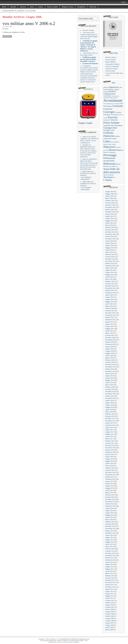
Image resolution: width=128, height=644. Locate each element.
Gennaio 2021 (110, 335)
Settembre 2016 (110, 452)
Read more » (7, 36)
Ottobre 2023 (110, 263)
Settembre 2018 (110, 398)
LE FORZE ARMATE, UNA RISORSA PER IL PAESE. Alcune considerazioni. (89, 140)
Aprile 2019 (109, 382)
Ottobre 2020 (110, 342)
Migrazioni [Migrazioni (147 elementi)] (109, 147)
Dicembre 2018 (110, 391)
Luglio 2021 (109, 324)
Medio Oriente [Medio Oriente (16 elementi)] (112, 144)
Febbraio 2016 (110, 468)
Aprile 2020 (109, 356)
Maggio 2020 (110, 353)
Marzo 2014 (109, 520)
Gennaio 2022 (110, 311)
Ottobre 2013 (110, 531)
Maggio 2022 (110, 302)
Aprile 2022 (109, 304)
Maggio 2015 (110, 488)
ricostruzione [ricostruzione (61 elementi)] (109, 161)
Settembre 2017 (110, 425)
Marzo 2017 (109, 439)
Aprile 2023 (109, 277)
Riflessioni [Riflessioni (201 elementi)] (110, 164)
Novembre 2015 (110, 475)
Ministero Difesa (111, 57)
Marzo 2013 (109, 546)
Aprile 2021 (109, 331)
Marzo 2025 (109, 225)
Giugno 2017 (109, 432)
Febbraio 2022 (110, 308)
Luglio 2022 (109, 297)
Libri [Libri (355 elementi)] (107, 141)
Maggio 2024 (110, 248)
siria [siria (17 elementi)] (116, 166)
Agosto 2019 (109, 373)
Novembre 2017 (110, 421)
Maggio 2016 (110, 461)
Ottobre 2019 (110, 369)
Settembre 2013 (110, 533)
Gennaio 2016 (110, 470)
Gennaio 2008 (110, 621)
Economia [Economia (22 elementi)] (118, 112)
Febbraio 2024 (110, 254)
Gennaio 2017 (110, 443)
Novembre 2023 (110, 261)
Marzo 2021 (109, 333)
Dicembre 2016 (110, 445)
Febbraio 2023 (110, 281)
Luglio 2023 (109, 270)
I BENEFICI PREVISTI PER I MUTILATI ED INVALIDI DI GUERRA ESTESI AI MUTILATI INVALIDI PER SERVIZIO (88, 151)
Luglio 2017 (109, 430)
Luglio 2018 (109, 403)
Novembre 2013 (110, 528)
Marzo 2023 (109, 279)
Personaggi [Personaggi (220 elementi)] (110, 155)
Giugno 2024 (109, 245)
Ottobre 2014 (110, 504)
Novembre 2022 (110, 288)
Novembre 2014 (110, 502)
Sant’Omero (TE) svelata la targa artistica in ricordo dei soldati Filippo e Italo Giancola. (89, 36)
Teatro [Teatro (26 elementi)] (105, 175)
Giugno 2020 (109, 351)
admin (6, 29)
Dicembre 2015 (110, 472)
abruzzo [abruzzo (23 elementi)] (106, 87)
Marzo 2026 (109, 198)
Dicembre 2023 (110, 259)
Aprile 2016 (109, 463)
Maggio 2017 (110, 434)
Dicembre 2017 (110, 418)
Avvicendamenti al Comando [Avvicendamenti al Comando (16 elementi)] (111, 104)
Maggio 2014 (110, 515)
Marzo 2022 (109, 306)
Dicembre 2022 (110, 286)
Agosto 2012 (109, 562)
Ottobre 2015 (110, 477)
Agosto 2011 (109, 589)
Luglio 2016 (109, 457)
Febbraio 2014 (110, 522)
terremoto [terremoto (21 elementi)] (111, 175)
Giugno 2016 (109, 459)
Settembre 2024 (110, 239)
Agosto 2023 (109, 268)
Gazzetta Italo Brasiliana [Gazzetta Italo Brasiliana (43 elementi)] (113, 125)
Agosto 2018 (109, 400)
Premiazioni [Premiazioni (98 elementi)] (109, 158)
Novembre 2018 (110, 394)
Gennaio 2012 (110, 578)
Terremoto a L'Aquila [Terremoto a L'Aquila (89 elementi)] (109, 179)
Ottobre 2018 (110, 396)
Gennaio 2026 (110, 203)
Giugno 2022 (109, 299)
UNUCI (108, 75)
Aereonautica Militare (112, 64)
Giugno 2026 (109, 192)
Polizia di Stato (110, 71)
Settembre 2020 (110, 344)
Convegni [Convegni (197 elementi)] (109, 112)
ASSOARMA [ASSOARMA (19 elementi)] (107, 96)
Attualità (13, 7)
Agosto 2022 (109, 295)
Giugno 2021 (109, 326)
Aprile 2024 (109, 250)
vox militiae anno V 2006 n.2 (29, 23)
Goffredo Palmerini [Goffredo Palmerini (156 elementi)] (109, 134)
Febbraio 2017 (110, 441)
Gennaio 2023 (110, 284)
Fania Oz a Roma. (88, 30)
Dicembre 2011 (110, 580)
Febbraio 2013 (110, 549)
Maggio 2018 (110, 407)
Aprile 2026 (109, 196)
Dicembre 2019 (110, 364)
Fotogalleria (81, 7)
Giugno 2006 (109, 625)
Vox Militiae (52, 639)
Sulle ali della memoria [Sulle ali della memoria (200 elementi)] (112, 171)
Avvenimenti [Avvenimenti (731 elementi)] (113, 100)
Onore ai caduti (52, 7)
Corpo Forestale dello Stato (114, 73)
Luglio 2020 (109, 349)
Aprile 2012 (109, 571)
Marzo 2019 (109, 385)
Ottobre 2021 (110, 317)
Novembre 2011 (110, 582)
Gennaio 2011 (110, 600)
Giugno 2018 (109, 405)
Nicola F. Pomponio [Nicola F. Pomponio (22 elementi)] (109, 152)
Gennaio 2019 (110, 389)
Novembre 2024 (110, 234)
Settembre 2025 (110, 212)
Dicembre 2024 (110, 232)
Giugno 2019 (109, 378)
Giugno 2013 (109, 540)
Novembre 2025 (110, 207)
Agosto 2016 (109, 454)
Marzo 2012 (109, 573)
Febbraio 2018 (110, 414)
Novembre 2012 (110, 555)
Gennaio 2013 (110, 551)
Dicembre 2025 (110, 205)
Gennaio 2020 (110, 362)
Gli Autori (31, 11)
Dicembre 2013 (110, 526)
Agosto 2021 (109, 322)
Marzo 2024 (109, 252)
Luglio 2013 (109, 537)
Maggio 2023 (110, 275)
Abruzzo (23, 7)
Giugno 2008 (109, 618)
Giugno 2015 (109, 486)
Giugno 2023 (109, 272)
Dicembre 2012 (110, 553)
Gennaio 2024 (110, 257)
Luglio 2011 (109, 591)
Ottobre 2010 (110, 603)
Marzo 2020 (109, 358)
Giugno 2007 (109, 623)
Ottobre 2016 (110, 450)
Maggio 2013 (110, 542)
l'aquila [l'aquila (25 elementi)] (114, 139)
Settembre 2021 (110, 320)
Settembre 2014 (110, 506)
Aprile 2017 (109, 436)
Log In (123, 2)
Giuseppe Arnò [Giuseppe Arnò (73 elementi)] (110, 128)
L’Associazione (8, 11)
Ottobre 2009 (110, 609)
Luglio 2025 (109, 216)
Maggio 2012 (110, 569)
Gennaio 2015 (110, 497)
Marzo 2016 (109, 466)
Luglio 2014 (109, 511)
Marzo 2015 (109, 493)
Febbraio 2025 (110, 227)
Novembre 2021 (110, 315)
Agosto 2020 (109, 347)
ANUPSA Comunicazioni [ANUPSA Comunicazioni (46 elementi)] (110, 93)
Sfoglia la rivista (67, 7)
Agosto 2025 (109, 214)
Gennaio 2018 (110, 416)
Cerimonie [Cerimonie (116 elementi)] (118, 106)
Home (4, 7)
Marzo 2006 (109, 630)
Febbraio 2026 (110, 201)
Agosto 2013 (109, 535)
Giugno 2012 (109, 567)
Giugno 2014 (109, 513)
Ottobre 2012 (110, 558)
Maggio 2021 (110, 329)
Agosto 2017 (109, 427)
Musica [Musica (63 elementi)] (120, 150)
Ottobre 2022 (110, 290)
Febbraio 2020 (110, 360)
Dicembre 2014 (110, 499)
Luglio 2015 (109, 484)
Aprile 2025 (109, 223)
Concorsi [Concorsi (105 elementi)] (108, 109)
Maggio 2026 (110, 194)
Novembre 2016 (110, 448)
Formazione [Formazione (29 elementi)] (114, 120)
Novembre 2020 (110, 340)
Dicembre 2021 (110, 313)
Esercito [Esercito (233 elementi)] (113, 117)
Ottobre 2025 (110, 209)
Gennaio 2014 (110, 524)
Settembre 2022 (110, 293)
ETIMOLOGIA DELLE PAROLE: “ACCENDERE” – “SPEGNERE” (88, 176)
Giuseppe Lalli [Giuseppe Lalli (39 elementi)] (109, 130)
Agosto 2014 (109, 508)
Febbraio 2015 (110, 495)
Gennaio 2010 (110, 607)
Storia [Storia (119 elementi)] (106, 169)
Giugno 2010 (109, 605)
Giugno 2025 (109, 218)
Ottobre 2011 (109, 585)
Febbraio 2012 (110, 576)
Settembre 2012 (110, 560)
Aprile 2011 (109, 598)
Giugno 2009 (109, 612)
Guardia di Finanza (111, 69)
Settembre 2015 (110, 479)
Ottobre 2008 (110, 616)
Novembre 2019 (110, 367)
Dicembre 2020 (110, 338)
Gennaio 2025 (110, 230)
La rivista (21, 11)
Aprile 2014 (109, 517)
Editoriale (93, 7)
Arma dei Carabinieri (112, 66)
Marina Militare (110, 62)
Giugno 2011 (109, 594)
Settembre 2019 (110, 371)
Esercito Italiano (111, 60)
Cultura (40, 7)
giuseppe (85, 145)
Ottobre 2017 (110, 423)
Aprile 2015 (109, 490)
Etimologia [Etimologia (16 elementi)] (106, 120)
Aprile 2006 (109, 627)
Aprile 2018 (109, 409)
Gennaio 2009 (110, 614)
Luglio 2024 (109, 243)
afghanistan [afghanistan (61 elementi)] (114, 87)
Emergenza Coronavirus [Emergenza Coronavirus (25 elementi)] (111, 115)
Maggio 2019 (110, 380)
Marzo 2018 (109, 412)
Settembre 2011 (110, 587)
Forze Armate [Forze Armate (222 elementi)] (111, 123)
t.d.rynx (64, 642)
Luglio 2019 (109, 376)
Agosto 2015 (109, 481)
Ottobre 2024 (110, 236)
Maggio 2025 (110, 221)
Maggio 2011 (110, 596)
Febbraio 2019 (110, 387)
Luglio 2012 (109, 564)
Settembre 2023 (110, 266)
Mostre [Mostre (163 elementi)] (113, 150)
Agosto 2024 (109, 241)
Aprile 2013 (109, 544)
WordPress (76, 642)
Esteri (32, 7)
